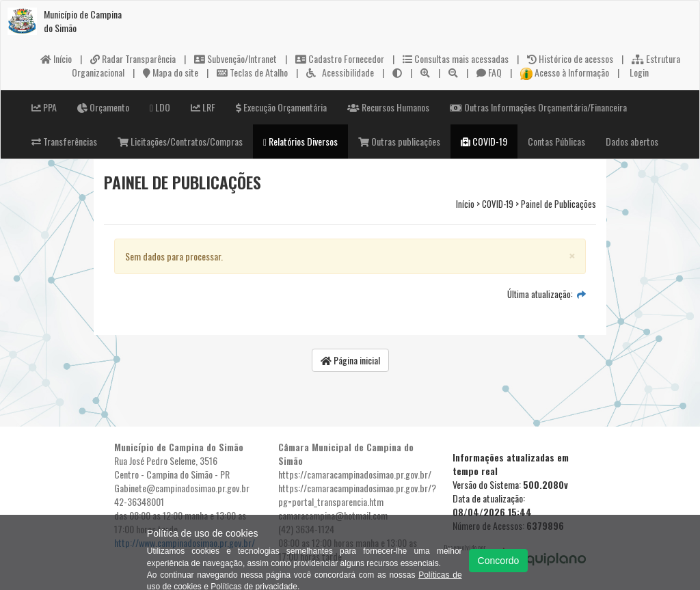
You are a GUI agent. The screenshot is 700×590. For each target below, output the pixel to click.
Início (56, 58)
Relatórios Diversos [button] (300, 141)
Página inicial (350, 360)
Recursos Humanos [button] (388, 107)
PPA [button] (44, 107)
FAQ (489, 72)
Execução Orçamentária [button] (281, 107)
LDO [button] (160, 107)
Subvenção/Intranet (235, 58)
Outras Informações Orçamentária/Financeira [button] (538, 107)
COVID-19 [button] (484, 141)
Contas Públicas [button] (556, 141)
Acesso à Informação (565, 72)
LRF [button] (203, 107)
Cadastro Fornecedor (340, 58)
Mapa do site (171, 72)
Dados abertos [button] (632, 141)
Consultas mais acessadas (456, 58)
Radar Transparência (133, 58)
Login (638, 72)
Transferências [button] (64, 141)
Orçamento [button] (103, 107)
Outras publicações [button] (399, 141)
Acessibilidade (340, 72)
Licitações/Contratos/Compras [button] (180, 141)
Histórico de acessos (570, 58)
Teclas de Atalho (252, 72)
